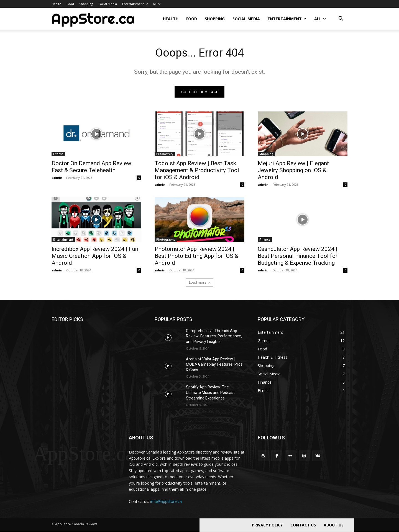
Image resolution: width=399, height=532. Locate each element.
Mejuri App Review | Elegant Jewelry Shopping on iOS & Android (293, 170)
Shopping (86, 4)
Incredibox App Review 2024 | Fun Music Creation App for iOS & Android (95, 256)
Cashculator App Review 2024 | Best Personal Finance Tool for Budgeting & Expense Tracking (298, 256)
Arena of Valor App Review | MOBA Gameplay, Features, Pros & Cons (214, 364)
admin (57, 178)
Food (70, 4)
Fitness (58, 154)
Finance (265, 240)
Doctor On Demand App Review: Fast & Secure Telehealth (92, 167)
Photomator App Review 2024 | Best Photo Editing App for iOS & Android (196, 256)
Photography (166, 240)
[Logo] (93, 19)
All (157, 4)
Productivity (165, 154)
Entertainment (135, 4)
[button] (341, 19)
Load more (200, 282)
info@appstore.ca (166, 501)
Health (56, 4)
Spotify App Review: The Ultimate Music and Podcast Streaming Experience (210, 393)
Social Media (108, 4)
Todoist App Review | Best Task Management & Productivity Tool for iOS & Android (197, 170)
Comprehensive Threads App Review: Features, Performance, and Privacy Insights (214, 336)
